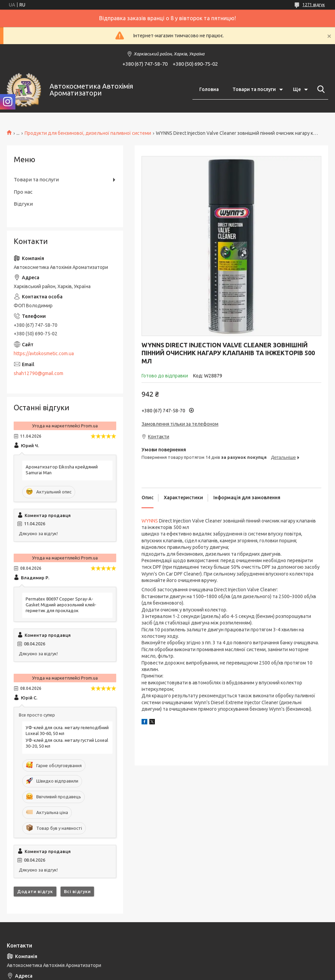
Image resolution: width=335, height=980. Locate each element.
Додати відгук (35, 891)
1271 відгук (314, 5)
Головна (209, 89)
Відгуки (23, 204)
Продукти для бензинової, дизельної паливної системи (88, 133)
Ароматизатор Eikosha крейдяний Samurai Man (62, 470)
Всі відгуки (77, 891)
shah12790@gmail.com (38, 373)
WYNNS (150, 521)
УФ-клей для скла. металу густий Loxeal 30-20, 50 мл (67, 743)
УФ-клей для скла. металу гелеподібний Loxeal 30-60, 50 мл (67, 730)
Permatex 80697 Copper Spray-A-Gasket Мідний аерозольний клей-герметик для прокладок (61, 605)
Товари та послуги (254, 89)
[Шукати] (320, 89)
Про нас (23, 192)
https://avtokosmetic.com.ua (44, 353)
